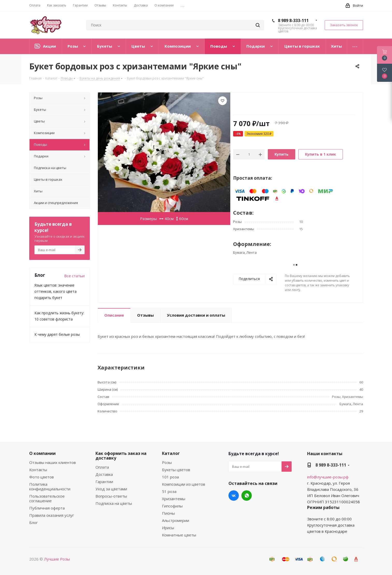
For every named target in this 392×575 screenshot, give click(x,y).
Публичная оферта (47, 508)
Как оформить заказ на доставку (121, 456)
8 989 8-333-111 (293, 20)
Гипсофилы (172, 506)
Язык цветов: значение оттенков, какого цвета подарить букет (56, 291)
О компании (42, 453)
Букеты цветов (176, 470)
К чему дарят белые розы (57, 334)
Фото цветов (42, 477)
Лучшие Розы (57, 559)
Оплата (102, 467)
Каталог (171, 453)
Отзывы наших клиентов (53, 462)
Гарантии (104, 482)
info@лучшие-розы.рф (328, 477)
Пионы (168, 513)
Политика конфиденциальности (50, 486)
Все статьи (74, 276)
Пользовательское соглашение (47, 498)
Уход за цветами (111, 489)
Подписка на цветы (114, 503)
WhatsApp (247, 496)
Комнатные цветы (179, 535)
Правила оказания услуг (52, 515)
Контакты (38, 470)
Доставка (104, 474)
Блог (34, 522)
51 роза (169, 491)
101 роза (170, 477)
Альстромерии (176, 520)
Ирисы (168, 528)
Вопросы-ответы (111, 496)
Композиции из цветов (184, 484)
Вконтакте (234, 496)
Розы (167, 462)
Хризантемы (174, 499)
